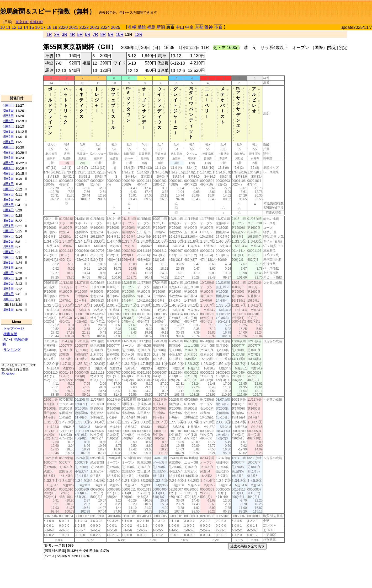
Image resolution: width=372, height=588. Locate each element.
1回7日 (9, 278)
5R (80, 34)
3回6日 (9, 200)
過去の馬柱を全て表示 (247, 546)
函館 (142, 27)
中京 (189, 27)
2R (57, 34)
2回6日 (9, 241)
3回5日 (9, 205)
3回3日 (9, 215)
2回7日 (9, 236)
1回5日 (9, 289)
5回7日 (9, 110)
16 (38, 27)
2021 (74, 27)
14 (26, 27)
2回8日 (9, 231)
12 (14, 27)
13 (20, 27)
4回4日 (9, 168)
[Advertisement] (311, 9)
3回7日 (9, 194)
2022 (84, 27)
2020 (63, 27)
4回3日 (9, 173)
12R (138, 34)
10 (2, 27)
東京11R (22, 22)
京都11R (36, 22)
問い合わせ (8, 374)
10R (119, 34)
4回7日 (9, 152)
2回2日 (9, 262)
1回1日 (9, 310)
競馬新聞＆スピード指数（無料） (48, 11)
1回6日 (9, 283)
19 (55, 27)
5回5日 (9, 121)
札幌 (132, 27)
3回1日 (9, 226)
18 (49, 27)
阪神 (209, 27)
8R (103, 34)
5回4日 (9, 126)
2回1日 (9, 268)
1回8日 (9, 273)
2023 (95, 27)
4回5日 (9, 163)
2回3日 (9, 257)
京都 (199, 27)
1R (49, 34)
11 (8, 27)
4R (72, 34)
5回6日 (9, 116)
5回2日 (9, 137)
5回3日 (9, 131)
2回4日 (9, 252)
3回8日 (9, 189)
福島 (151, 27)
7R (95, 34)
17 (43, 27)
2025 (116, 27)
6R (88, 34)
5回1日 (9, 142)
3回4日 (9, 210)
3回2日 (9, 220)
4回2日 (9, 179)
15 (31, 27)
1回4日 (9, 294)
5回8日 (9, 105)
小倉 (218, 27)
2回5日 (9, 247)
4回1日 (9, 184)
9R (111, 34)
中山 (180, 27)
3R (65, 34)
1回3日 (9, 299)
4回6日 (9, 158)
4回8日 (9, 147)
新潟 (161, 27)
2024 (105, 27)
